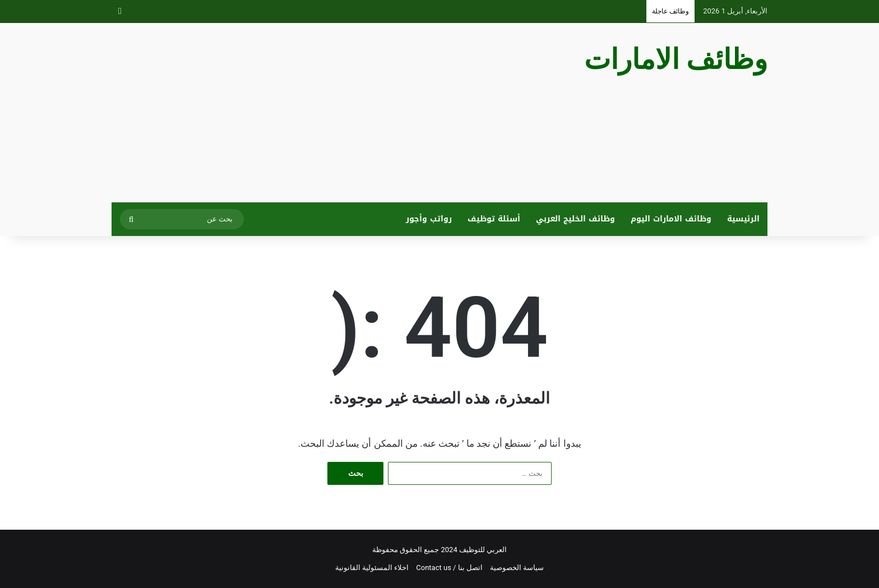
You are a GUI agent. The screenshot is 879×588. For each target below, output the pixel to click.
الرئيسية (743, 219)
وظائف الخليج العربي (575, 219)
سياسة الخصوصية (517, 568)
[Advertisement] (327, 113)
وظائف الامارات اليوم (671, 219)
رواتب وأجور (429, 219)
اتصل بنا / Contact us (449, 568)
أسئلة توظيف (494, 219)
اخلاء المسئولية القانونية (372, 568)
